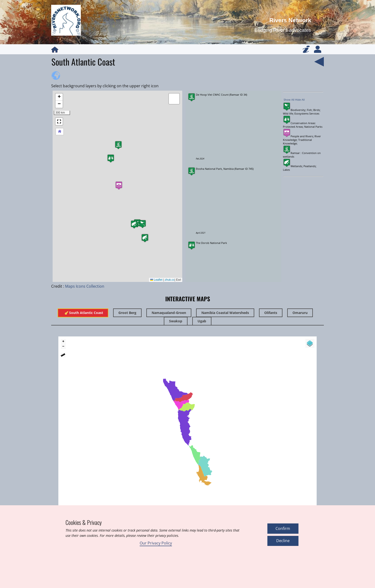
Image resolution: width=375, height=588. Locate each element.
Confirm (283, 528)
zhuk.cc (170, 280)
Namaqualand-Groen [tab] (169, 313)
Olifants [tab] (271, 313)
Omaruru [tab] (300, 313)
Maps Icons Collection (85, 286)
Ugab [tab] (202, 321)
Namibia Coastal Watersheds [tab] (225, 313)
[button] (118, 145)
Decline (283, 541)
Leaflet (156, 280)
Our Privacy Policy (156, 543)
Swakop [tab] (176, 321)
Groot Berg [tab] (127, 313)
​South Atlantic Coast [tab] (83, 313)
